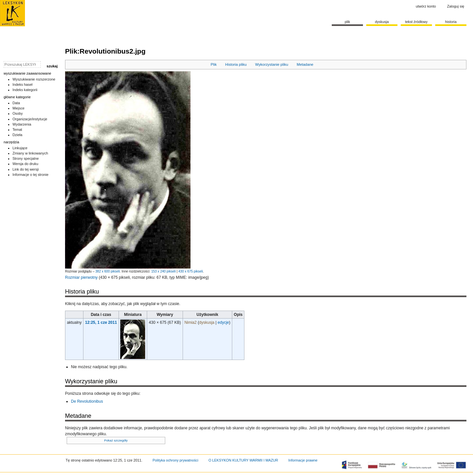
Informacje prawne (303, 460)
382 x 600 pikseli (108, 271)
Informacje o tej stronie (31, 175)
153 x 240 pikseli (163, 271)
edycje (224, 322)
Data (16, 103)
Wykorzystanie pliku (272, 64)
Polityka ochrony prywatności (175, 460)
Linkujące (20, 148)
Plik (214, 64)
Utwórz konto (426, 6)
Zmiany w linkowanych (30, 153)
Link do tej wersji (26, 169)
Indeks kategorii (25, 90)
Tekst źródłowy (416, 22)
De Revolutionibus (87, 401)
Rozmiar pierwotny (81, 277)
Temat (17, 130)
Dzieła (17, 135)
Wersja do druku (25, 164)
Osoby (18, 113)
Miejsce (19, 108)
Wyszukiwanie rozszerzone (34, 79)
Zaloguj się (456, 6)
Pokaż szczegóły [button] (116, 440)
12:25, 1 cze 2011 (101, 322)
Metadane (305, 64)
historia (451, 22)
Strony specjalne (26, 158)
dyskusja (207, 322)
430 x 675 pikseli (191, 271)
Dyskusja (382, 22)
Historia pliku (236, 64)
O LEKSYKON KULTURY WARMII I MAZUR (243, 460)
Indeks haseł (23, 84)
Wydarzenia (22, 124)
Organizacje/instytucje (30, 119)
